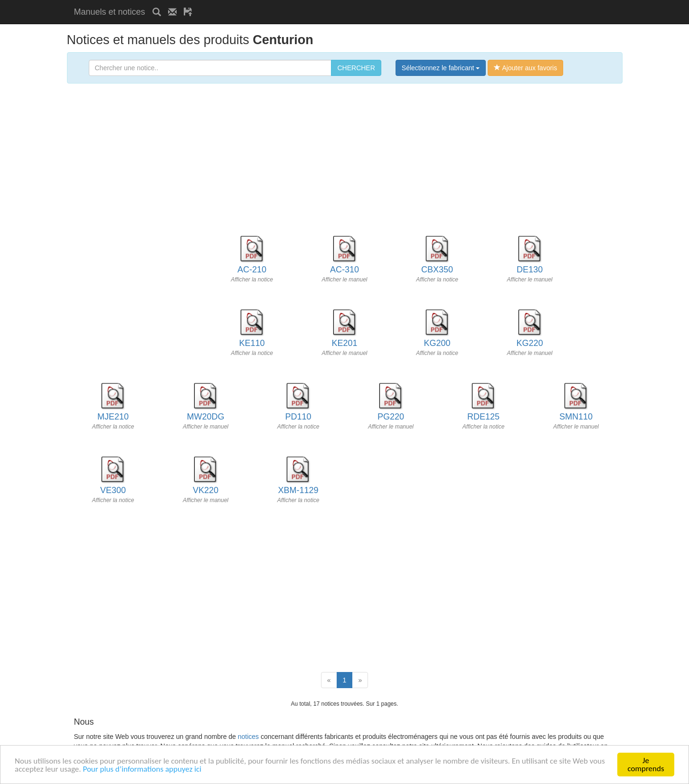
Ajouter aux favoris (525, 68)
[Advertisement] (311, 4)
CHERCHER (356, 68)
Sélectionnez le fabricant (441, 68)
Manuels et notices (110, 12)
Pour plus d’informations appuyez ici (142, 769)
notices (248, 737)
